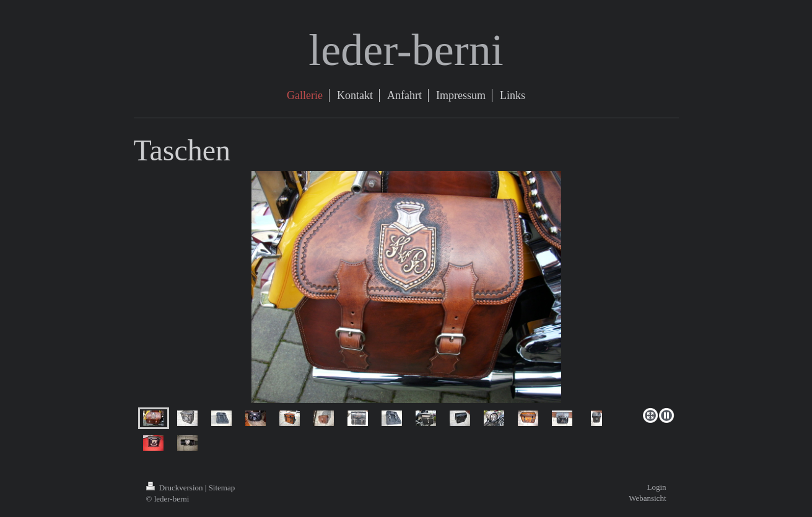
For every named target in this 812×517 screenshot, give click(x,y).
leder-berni (406, 50)
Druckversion (176, 488)
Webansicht (647, 498)
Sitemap (222, 488)
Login (656, 487)
